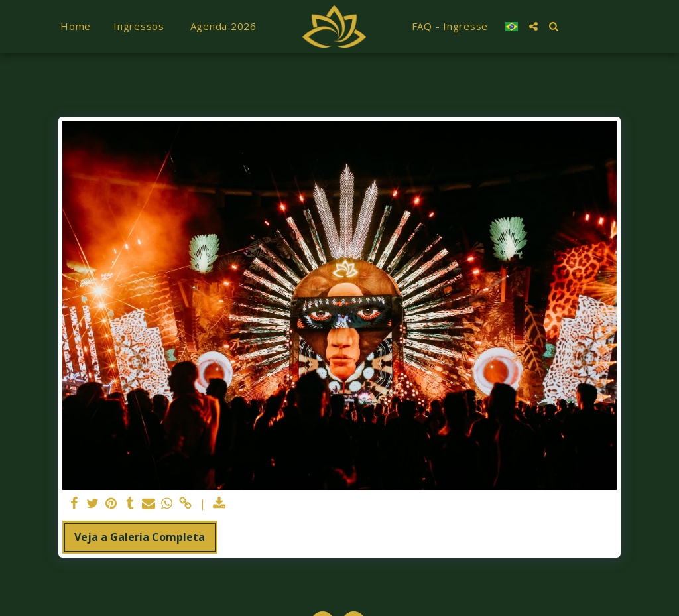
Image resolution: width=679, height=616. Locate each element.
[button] (533, 26)
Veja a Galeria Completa (140, 537)
